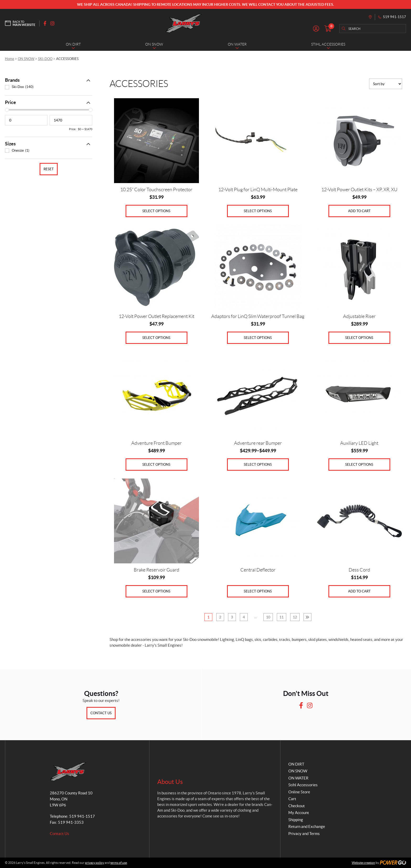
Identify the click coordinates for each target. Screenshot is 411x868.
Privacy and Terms (304, 834)
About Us (170, 782)
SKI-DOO (45, 59)
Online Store (299, 792)
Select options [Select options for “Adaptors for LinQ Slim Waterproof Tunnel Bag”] (258, 338)
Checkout (297, 806)
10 (268, 617)
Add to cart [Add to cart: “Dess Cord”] (359, 591)
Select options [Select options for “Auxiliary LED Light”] (359, 465)
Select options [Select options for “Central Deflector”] (258, 591)
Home (10, 59)
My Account (299, 813)
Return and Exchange (307, 826)
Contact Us (101, 713)
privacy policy (94, 863)
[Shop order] (386, 84)
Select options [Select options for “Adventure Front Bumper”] (156, 465)
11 (282, 617)
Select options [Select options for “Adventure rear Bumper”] (258, 465)
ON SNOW (26, 59)
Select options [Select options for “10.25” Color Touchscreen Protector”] (156, 211)
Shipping (296, 820)
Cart (292, 799)
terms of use (119, 863)
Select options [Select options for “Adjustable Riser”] (359, 338)
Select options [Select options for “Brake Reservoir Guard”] (156, 591)
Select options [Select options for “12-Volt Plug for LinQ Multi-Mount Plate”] (258, 211)
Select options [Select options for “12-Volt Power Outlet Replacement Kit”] (156, 338)
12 (295, 617)
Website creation (363, 863)
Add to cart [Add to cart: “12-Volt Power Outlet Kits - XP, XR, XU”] (359, 211)
